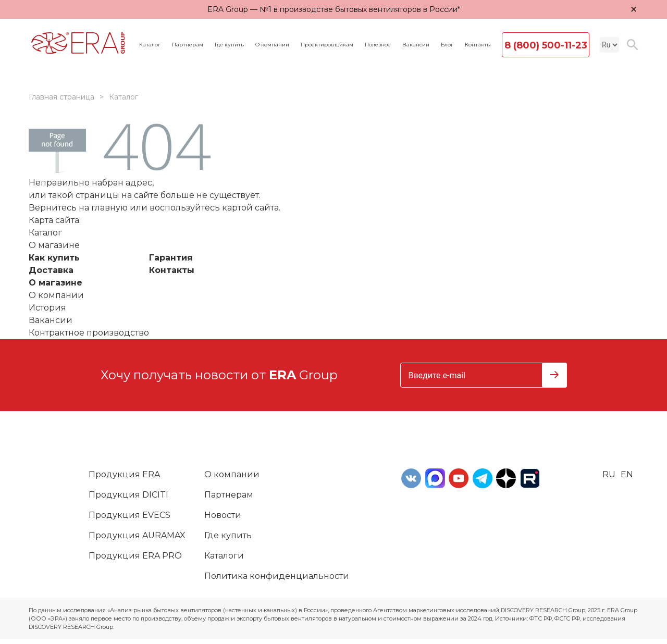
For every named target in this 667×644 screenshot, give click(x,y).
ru (609, 474)
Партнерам (188, 45)
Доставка (51, 270)
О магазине (55, 283)
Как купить (54, 258)
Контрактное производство (89, 333)
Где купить (229, 45)
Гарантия (171, 258)
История (47, 308)
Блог (447, 45)
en (627, 474)
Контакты (478, 45)
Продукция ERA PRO (135, 556)
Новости (223, 515)
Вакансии (416, 45)
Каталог (150, 45)
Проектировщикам (327, 45)
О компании (272, 45)
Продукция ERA (124, 474)
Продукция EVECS (129, 515)
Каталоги (224, 556)
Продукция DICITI (128, 495)
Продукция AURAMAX (137, 535)
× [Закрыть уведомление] (634, 9)
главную (109, 208)
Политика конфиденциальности (277, 576)
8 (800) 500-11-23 (546, 45)
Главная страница (61, 97)
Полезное (378, 45)
